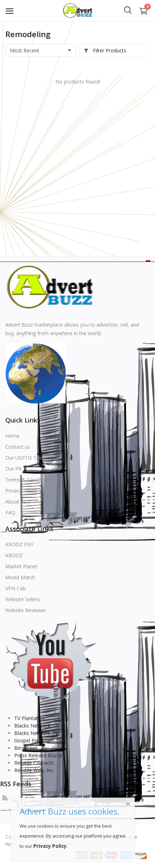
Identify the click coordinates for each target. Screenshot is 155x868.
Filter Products (105, 50)
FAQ (10, 513)
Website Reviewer (26, 610)
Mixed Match (20, 577)
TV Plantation (30, 718)
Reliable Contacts (34, 763)
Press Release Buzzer (39, 755)
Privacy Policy (21, 491)
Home (12, 436)
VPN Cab (15, 588)
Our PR (13, 469)
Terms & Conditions (28, 480)
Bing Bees (26, 748)
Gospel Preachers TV (38, 740)
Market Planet (21, 566)
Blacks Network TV (36, 733)
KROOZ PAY (19, 544)
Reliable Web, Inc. (34, 770)
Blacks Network (32, 726)
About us (16, 502)
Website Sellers (23, 599)
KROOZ (14, 555)
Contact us (18, 447)
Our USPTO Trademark (32, 458)
